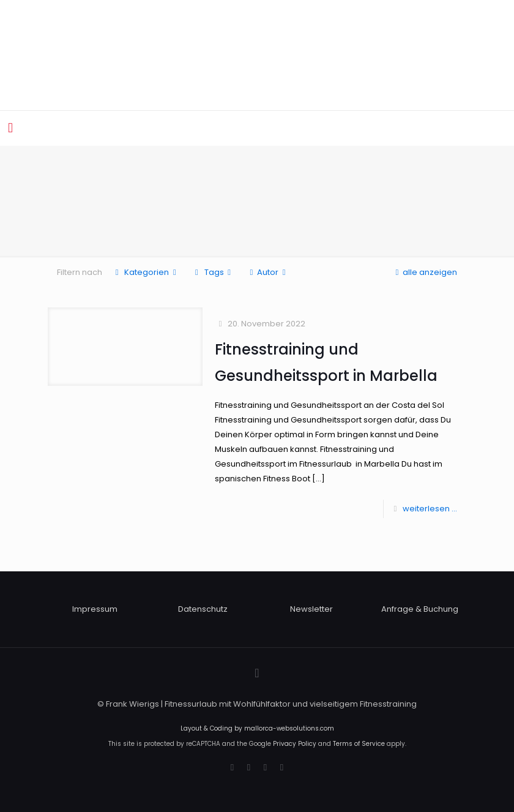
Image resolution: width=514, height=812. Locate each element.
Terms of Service (359, 744)
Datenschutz (203, 609)
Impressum (95, 609)
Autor (268, 272)
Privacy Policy (295, 744)
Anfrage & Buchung (420, 609)
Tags (213, 272)
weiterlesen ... (430, 509)
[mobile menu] (10, 128)
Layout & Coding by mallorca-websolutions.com (257, 728)
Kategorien (146, 272)
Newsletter (311, 609)
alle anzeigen (424, 272)
